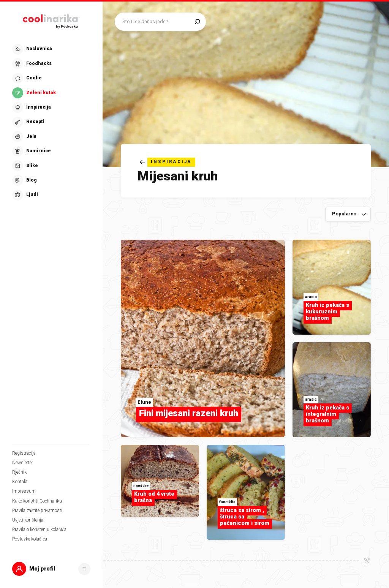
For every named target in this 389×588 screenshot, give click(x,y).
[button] (51, 569)
